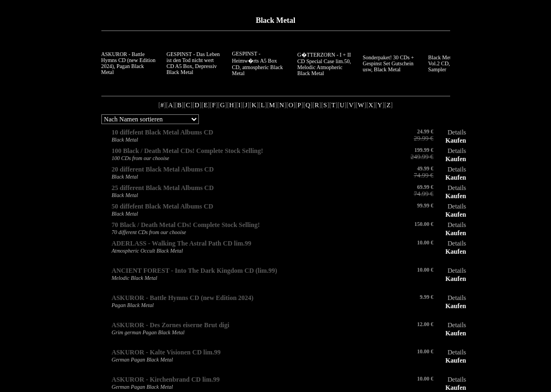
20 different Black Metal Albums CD (163, 169)
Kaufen (456, 140)
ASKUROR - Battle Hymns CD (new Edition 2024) (183, 298)
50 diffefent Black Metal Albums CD (162, 206)
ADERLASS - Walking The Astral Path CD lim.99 (181, 243)
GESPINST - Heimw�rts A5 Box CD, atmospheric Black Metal (258, 63)
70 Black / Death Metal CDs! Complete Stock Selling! (186, 225)
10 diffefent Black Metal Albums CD (162, 132)
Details (457, 132)
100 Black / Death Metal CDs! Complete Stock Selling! (187, 151)
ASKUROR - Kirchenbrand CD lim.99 (166, 379)
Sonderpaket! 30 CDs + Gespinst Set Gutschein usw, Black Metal (389, 63)
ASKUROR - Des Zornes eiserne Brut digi (171, 325)
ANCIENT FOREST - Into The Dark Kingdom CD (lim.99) (195, 271)
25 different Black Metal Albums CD (163, 188)
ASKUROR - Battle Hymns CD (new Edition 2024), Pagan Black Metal (129, 63)
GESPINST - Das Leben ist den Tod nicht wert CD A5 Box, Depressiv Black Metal (193, 63)
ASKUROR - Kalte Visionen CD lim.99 (166, 352)
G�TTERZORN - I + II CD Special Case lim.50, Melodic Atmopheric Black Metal (325, 64)
